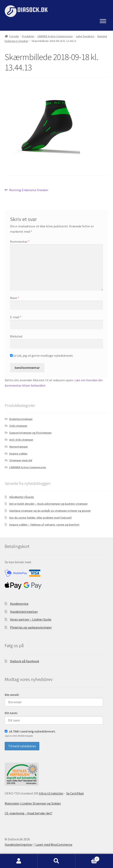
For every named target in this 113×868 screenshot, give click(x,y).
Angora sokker (18, 454)
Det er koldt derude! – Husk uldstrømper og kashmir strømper (48, 504)
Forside (14, 36)
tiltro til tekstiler (51, 793)
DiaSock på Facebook (25, 661)
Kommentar (20, 242)
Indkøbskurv (87, 858)
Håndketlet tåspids (22, 497)
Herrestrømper (19, 447)
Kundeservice (19, 604)
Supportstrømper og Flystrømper (30, 433)
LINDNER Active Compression (55, 36)
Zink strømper (18, 426)
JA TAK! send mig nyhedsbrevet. (30, 733)
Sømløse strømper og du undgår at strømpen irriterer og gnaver (50, 511)
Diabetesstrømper (21, 419)
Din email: (12, 695)
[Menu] (103, 21)
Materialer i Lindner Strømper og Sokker (33, 803)
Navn (15, 298)
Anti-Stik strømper (21, 440)
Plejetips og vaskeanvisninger (31, 627)
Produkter (28, 36)
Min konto (19, 861)
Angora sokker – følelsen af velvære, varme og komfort (44, 525)
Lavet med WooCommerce (54, 844)
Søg (56, 861)
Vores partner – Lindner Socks (31, 619)
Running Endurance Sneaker (29, 190)
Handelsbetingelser (24, 612)
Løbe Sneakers (85, 36)
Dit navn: (11, 713)
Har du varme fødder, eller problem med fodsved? (41, 518)
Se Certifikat (75, 793)
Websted (16, 336)
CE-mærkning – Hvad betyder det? (29, 813)
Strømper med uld (21, 460)
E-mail (16, 317)
